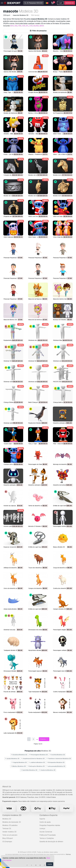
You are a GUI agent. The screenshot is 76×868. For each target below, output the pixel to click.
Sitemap (68, 854)
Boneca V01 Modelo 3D (61, 320)
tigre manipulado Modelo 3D (38, 692)
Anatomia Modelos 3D (47, 770)
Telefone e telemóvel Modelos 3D (59, 759)
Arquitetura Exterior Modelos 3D (33, 759)
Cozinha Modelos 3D (57, 755)
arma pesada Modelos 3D (56, 766)
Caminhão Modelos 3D (29, 770)
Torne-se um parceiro (10, 835)
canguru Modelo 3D (60, 609)
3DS (24, 26)
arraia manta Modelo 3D (11, 609)
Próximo (44, 739)
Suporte (42, 819)
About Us (7, 787)
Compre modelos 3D (12, 815)
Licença (42, 828)
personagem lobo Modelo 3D (62, 671)
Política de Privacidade (48, 835)
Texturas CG (7, 828)
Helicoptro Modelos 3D (36, 766)
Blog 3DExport (8, 838)
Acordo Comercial (46, 832)
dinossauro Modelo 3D (11, 671)
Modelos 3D (7, 819)
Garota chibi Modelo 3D (36, 51)
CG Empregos (7, 842)
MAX (12, 26)
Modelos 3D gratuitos (10, 825)
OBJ (16, 26)
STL (27, 26)
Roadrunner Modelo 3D (36, 423)
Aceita (50, 864)
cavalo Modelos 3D (12, 759)
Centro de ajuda (45, 822)
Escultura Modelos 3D (19, 755)
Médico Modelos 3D (18, 766)
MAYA (42, 26)
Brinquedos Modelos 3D (56, 762)
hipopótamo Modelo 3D (36, 650)
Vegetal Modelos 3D (19, 762)
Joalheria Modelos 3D (37, 762)
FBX (20, 26)
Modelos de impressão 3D (12, 822)
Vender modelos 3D (9, 832)
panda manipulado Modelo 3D (38, 712)
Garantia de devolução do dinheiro (51, 842)
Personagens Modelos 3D (38, 755)
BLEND (36, 26)
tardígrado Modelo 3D (11, 650)
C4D (31, 26)
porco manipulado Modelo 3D (13, 712)
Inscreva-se (70, 3)
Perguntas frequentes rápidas (50, 825)
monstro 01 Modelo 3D (36, 526)
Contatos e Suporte (48, 815)
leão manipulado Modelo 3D (13, 733)
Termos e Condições (47, 838)
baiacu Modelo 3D (59, 547)
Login (60, 3)
